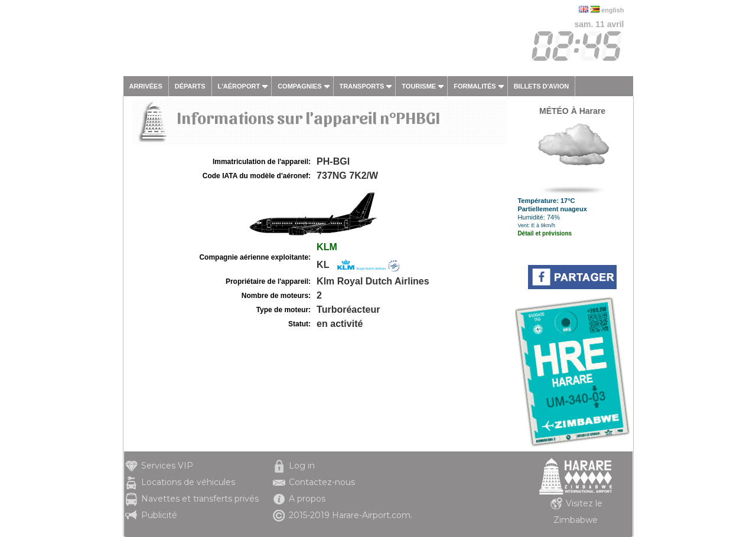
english (613, 10)
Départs (190, 86)
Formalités (475, 86)
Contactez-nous (322, 482)
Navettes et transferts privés (200, 499)
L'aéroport (239, 86)
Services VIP (167, 466)
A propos (307, 499)
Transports (362, 86)
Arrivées (146, 86)
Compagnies (299, 86)
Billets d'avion (541, 86)
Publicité (159, 515)
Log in (302, 466)
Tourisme (419, 86)
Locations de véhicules (188, 482)
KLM (327, 247)
